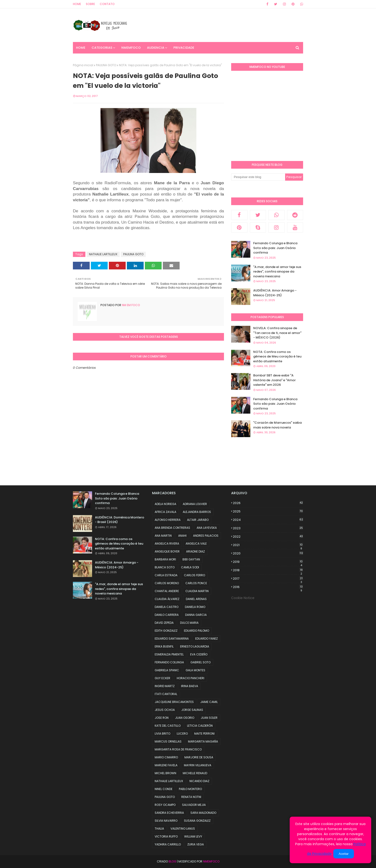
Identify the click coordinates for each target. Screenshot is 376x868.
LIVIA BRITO (162, 734)
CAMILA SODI (190, 567)
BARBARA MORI (165, 559)
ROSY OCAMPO (165, 805)
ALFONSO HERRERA (168, 520)
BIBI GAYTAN (191, 559)
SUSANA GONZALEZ (197, 821)
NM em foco (131, 305)
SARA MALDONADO (203, 813)
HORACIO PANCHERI (191, 678)
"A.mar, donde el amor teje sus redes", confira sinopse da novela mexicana (277, 272)
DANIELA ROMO (195, 607)
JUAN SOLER (209, 718)
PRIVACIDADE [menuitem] (184, 48)
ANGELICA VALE (196, 544)
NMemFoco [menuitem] (131, 48)
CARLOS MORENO (167, 583)
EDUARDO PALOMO (197, 631)
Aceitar (344, 854)
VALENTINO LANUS (183, 829)
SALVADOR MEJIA (194, 805)
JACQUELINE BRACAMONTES (174, 702)
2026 (268, 503)
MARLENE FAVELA (166, 765)
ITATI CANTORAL (166, 694)
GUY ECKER (162, 678)
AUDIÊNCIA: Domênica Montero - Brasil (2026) (120, 520)
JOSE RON (162, 718)
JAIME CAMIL (209, 702)
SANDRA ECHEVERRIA (169, 813)
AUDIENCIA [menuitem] (156, 48)
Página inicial (83, 65)
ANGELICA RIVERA (167, 544)
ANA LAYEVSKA (207, 528)
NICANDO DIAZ (199, 781)
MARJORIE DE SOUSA (199, 757)
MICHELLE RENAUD (195, 773)
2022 (268, 537)
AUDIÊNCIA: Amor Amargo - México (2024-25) (275, 293)
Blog (172, 861)
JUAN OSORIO (185, 718)
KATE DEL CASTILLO (168, 726)
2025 (268, 511)
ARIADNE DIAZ (195, 551)
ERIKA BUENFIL (164, 646)
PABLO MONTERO (190, 789)
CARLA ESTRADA (166, 575)
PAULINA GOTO (106, 65)
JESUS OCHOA (165, 710)
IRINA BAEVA (190, 686)
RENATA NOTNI (191, 797)
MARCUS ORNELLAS (168, 741)
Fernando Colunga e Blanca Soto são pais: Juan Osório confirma (275, 248)
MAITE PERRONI (204, 734)
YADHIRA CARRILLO (168, 844)
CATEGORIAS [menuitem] (102, 48)
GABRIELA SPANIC (167, 670)
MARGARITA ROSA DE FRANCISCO (178, 749)
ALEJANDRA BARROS (197, 512)
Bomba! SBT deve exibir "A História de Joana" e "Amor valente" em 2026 (274, 380)
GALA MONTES (195, 670)
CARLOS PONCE (196, 583)
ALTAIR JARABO (198, 520)
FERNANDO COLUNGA (169, 662)
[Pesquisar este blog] (258, 177)
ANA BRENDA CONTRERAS (172, 528)
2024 (268, 520)
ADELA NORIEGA (165, 504)
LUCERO (182, 734)
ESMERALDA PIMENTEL (169, 654)
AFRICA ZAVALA (165, 512)
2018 (268, 570)
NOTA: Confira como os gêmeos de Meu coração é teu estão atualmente (277, 357)
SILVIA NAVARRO (166, 821)
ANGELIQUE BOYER (167, 551)
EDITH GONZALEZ (166, 631)
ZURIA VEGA (196, 844)
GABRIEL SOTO (200, 662)
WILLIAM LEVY (193, 836)
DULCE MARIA (189, 623)
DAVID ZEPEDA (164, 623)
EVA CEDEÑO (199, 654)
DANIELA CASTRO (167, 607)
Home (77, 4)
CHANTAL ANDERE (167, 591)
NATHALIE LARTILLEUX (103, 254)
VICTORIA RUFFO (166, 836)
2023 (268, 528)
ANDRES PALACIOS (206, 536)
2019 (268, 562)
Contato (107, 4)
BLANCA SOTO (165, 567)
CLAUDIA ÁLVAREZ (167, 599)
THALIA (159, 829)
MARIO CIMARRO (166, 757)
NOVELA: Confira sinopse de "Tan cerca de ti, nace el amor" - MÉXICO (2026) (277, 333)
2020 (268, 553)
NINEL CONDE (164, 789)
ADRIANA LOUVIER (195, 504)
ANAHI (182, 536)
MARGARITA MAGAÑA (203, 741)
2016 (268, 587)
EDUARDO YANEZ (206, 639)
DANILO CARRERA (167, 615)
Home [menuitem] (81, 48)
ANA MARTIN (163, 536)
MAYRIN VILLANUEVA (198, 765)
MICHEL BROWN (165, 773)
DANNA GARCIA (196, 615)
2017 (268, 579)
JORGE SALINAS (192, 710)
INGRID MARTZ (165, 686)
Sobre (90, 4)
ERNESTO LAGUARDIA (195, 646)
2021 (268, 545)
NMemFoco (211, 861)
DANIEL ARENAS (196, 599)
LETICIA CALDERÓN (200, 726)
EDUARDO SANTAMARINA (172, 639)
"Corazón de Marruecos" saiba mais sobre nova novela (277, 425)
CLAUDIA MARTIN (197, 591)
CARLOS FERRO (194, 575)
